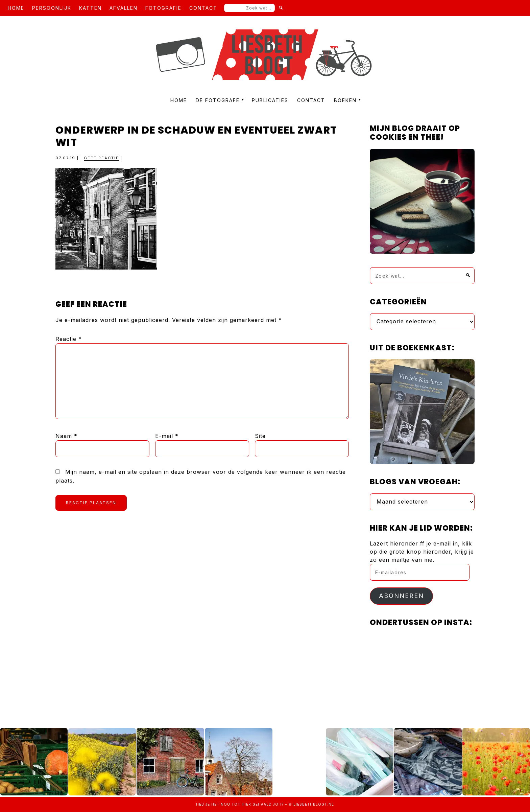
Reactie (69, 339)
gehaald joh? (268, 804)
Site (260, 436)
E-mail (167, 436)
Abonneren (401, 596)
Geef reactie (101, 158)
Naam (66, 436)
